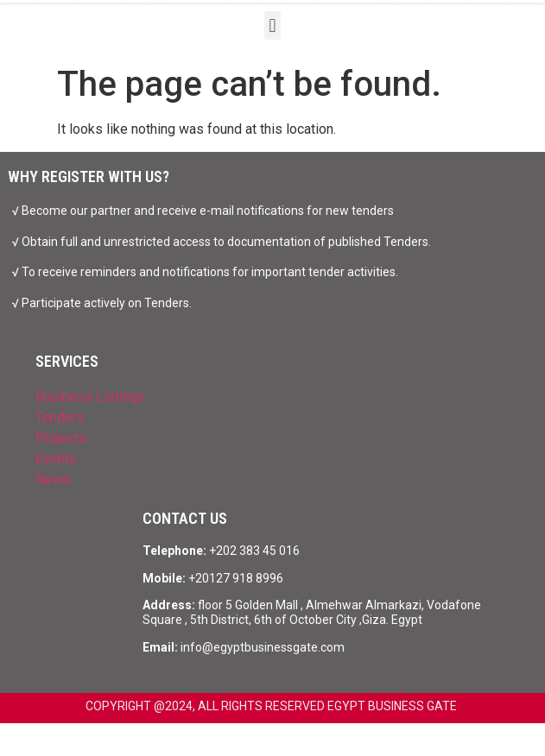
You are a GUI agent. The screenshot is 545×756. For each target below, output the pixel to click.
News (53, 479)
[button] (272, 25)
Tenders (60, 417)
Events (56, 459)
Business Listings (90, 397)
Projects (61, 438)
